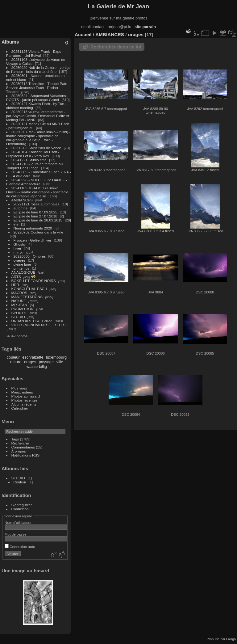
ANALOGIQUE (23, 272)
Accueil (83, 34)
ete (16, 224)
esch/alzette (33, 357)
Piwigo (231, 639)
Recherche (20, 443)
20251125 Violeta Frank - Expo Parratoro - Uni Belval (34, 53)
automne (21, 208)
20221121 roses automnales (36, 204)
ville (60, 362)
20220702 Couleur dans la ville (39, 232)
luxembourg (56, 357)
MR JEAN (19, 305)
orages (20, 260)
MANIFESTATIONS (27, 297)
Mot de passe (16, 534)
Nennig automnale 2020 (33, 228)
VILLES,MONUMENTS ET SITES (39, 325)
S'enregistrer (22, 505)
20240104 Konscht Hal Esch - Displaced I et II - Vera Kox (33, 154)
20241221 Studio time (30, 160)
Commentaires (23, 447)
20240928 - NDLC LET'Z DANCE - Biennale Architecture (37, 182)
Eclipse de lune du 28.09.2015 (38, 220)
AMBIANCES (22, 200)
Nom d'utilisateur (18, 522)
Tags (15, 439)
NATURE (19, 301)
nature (16, 362)
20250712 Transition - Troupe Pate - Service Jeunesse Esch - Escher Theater (38, 88)
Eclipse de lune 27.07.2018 (35, 216)
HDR (15, 285)
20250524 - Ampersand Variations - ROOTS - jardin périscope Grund (37, 98)
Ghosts (19, 244)
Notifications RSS (26, 455)
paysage (46, 362)
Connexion (20, 509)
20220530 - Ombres (30, 256)
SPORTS (19, 313)
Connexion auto (20, 547)
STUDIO (18, 317)
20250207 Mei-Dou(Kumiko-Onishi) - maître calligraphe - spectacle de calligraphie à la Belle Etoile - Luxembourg (38, 138)
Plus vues (19, 388)
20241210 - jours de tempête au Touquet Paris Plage (35, 166)
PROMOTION (23, 309)
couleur (13, 357)
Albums (10, 42)
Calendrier (20, 408)
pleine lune (22, 264)
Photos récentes (25, 400)
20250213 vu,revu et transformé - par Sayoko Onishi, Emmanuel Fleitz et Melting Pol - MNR (37, 116)
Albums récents (24, 404)
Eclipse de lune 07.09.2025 (35, 212)
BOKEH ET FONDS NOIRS (34, 281)
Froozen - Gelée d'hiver (33, 240)
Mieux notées (22, 392)
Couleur (20, 482)
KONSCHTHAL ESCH (29, 289)
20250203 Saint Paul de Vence (36, 148)
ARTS (16, 277)
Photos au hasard (26, 396)
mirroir (19, 252)
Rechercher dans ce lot (116, 47)
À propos (19, 451)
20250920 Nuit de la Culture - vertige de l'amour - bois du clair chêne (38, 69)
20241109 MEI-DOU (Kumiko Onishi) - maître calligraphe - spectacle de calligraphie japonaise (37, 192)
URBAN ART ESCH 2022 (32, 321)
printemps (22, 268)
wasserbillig (37, 366)
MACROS (19, 293)
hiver (18, 248)
